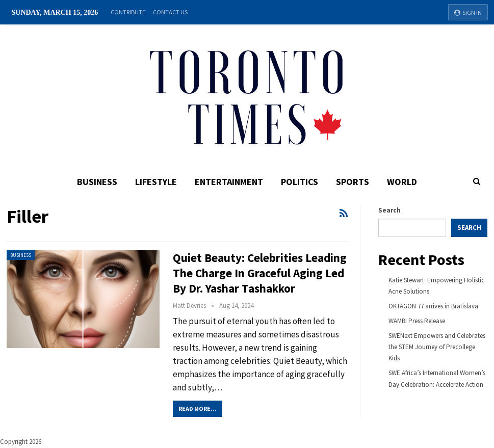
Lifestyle (156, 182)
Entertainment (229, 182)
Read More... (198, 409)
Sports (353, 182)
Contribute (128, 12)
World (402, 182)
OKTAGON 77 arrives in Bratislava (433, 306)
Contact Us (170, 12)
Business (97, 182)
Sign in (468, 12)
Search (389, 210)
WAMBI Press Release (417, 321)
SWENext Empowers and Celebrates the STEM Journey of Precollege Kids (437, 347)
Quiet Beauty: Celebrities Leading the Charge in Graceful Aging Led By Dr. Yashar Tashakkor (260, 273)
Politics (300, 182)
